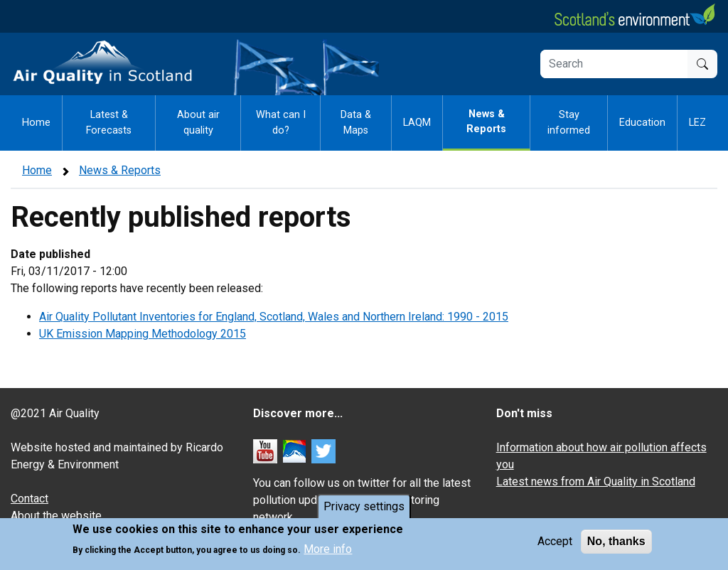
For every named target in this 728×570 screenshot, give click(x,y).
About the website (56, 516)
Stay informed (569, 123)
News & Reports (486, 122)
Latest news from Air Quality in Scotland (596, 482)
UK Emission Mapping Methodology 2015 (143, 334)
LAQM (417, 123)
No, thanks (616, 542)
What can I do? (281, 123)
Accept (555, 542)
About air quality (198, 123)
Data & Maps (356, 123)
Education (642, 123)
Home (36, 123)
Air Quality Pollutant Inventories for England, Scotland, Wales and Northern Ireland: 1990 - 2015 (274, 317)
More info (328, 550)
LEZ (697, 123)
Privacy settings (364, 507)
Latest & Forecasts (109, 123)
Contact (30, 499)
